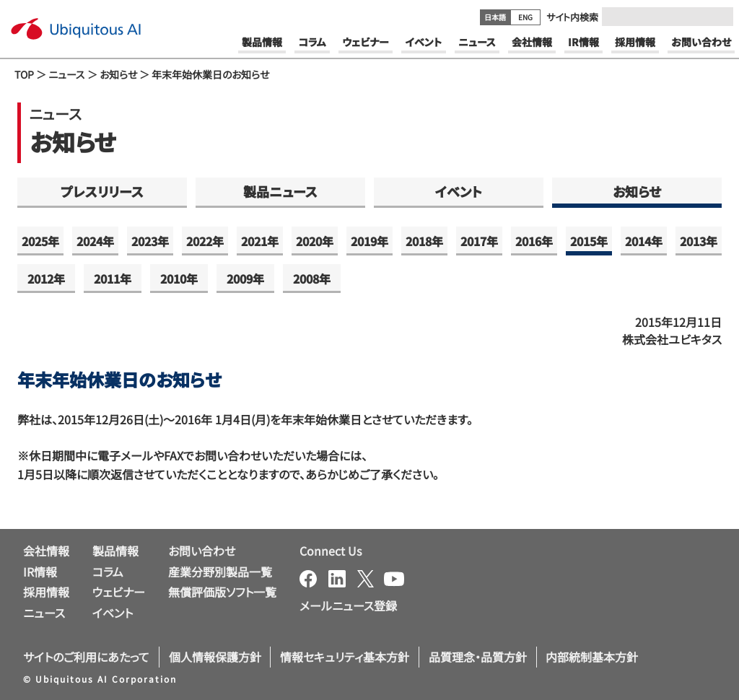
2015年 (589, 241)
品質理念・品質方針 (478, 657)
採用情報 (46, 592)
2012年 (46, 279)
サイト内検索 (572, 17)
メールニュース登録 (348, 605)
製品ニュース (280, 191)
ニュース (67, 74)
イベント (459, 191)
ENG (525, 17)
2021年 (260, 241)
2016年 (534, 241)
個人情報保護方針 (215, 657)
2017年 (479, 241)
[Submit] (718, 17)
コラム (108, 572)
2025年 (40, 241)
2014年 (644, 241)
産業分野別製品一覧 (220, 572)
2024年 (95, 241)
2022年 (205, 241)
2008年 (312, 279)
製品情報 (115, 551)
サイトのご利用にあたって (86, 657)
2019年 (369, 241)
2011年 (113, 279)
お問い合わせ (202, 551)
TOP (24, 74)
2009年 (245, 279)
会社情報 (46, 551)
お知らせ (118, 74)
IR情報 (40, 572)
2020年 (315, 241)
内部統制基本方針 (592, 657)
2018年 (424, 241)
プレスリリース (102, 191)
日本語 (495, 17)
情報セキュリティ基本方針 (345, 657)
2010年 (179, 279)
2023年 (150, 241)
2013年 (699, 241)
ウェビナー (119, 592)
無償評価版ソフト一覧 (222, 592)
